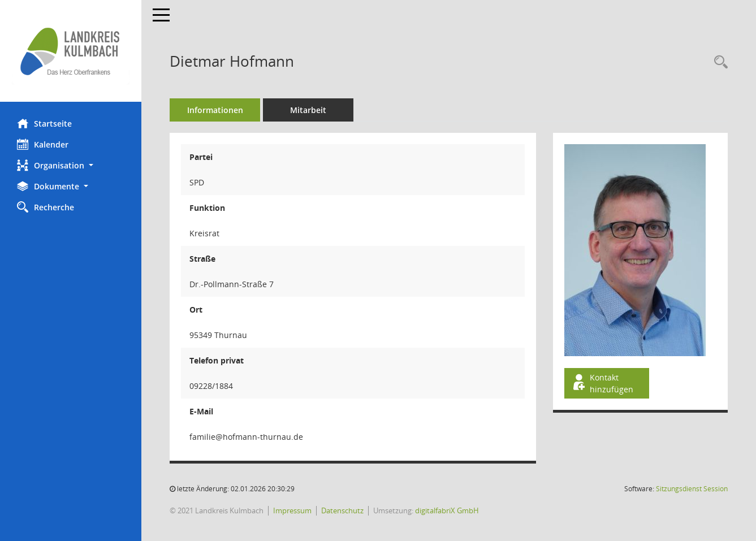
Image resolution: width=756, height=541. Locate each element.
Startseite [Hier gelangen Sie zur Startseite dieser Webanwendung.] (44, 123)
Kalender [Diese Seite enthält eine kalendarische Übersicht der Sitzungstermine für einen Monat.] (43, 144)
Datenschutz (342, 510)
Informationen (215, 110)
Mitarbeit (308, 110)
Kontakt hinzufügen (602, 383)
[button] (71, 165)
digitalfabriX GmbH (447, 510)
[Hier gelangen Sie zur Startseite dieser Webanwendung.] (71, 51)
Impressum (292, 510)
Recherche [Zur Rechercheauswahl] (46, 207)
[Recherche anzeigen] (718, 62)
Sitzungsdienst (692, 489)
